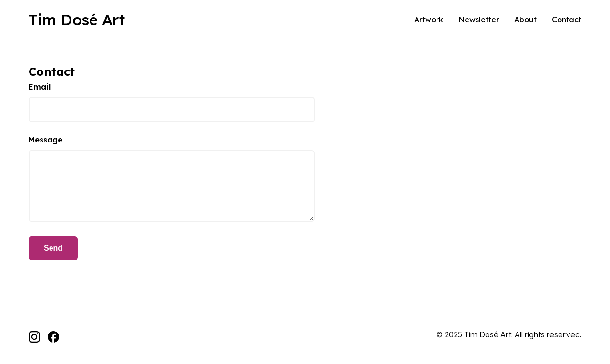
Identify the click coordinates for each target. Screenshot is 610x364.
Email (40, 87)
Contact (567, 20)
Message (46, 140)
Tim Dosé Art (77, 20)
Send (53, 248)
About (525, 20)
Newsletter (479, 20)
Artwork (429, 20)
